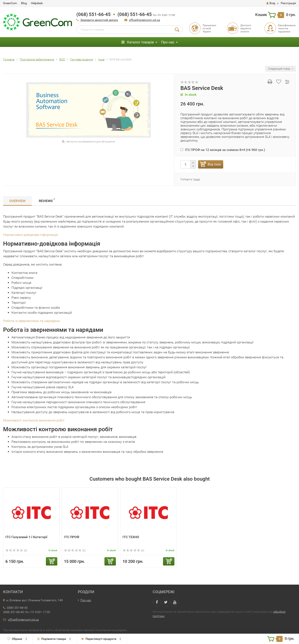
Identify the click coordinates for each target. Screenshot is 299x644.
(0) (16, 551)
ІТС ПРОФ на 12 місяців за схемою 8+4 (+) (223, 150)
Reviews (47, 200)
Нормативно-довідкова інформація (31, 235)
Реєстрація (288, 3)
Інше (197, 179)
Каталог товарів (138, 42)
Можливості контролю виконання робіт (34, 420)
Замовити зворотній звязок (99, 20)
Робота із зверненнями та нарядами (31, 321)
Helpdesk (37, 3)
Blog (24, 3)
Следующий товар (281, 69)
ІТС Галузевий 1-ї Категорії (26, 537)
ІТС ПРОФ (72, 537)
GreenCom (10, 3)
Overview (17, 201)
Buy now (214, 164)
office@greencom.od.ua (145, 20)
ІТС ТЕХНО (131, 537)
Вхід (271, 3)
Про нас (168, 42)
